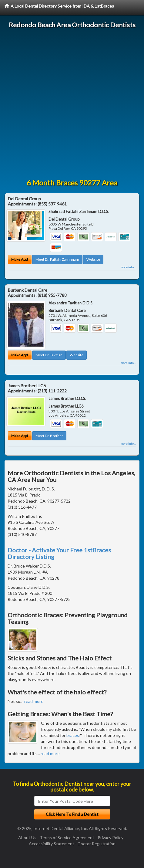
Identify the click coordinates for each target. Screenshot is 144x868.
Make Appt (20, 259)
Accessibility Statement (52, 844)
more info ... (128, 267)
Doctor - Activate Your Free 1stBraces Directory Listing (59, 553)
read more (34, 701)
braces (73, 735)
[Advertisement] (72, 104)
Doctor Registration (97, 844)
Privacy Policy (111, 837)
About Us (27, 837)
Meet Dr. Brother (49, 436)
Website (93, 259)
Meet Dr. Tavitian (49, 355)
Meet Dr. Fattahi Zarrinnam (57, 259)
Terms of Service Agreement (67, 837)
